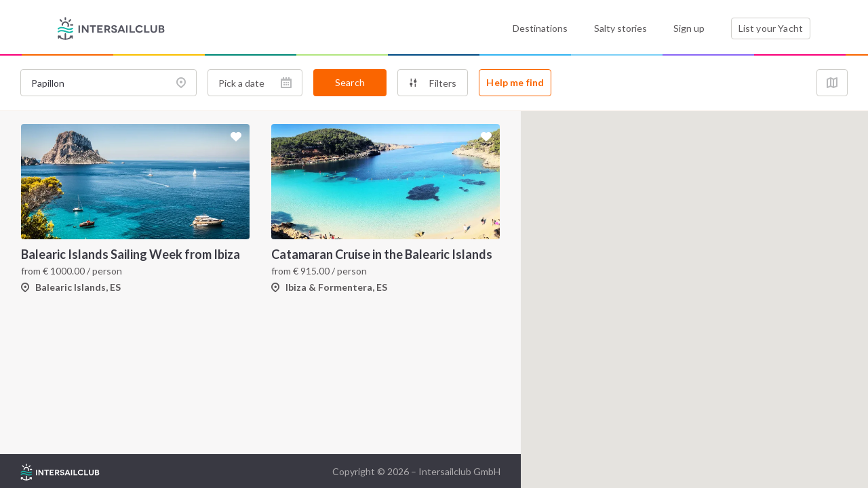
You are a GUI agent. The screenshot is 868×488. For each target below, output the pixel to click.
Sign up (689, 28)
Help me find (515, 82)
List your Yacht (771, 28)
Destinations (540, 28)
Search (350, 82)
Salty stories (620, 28)
